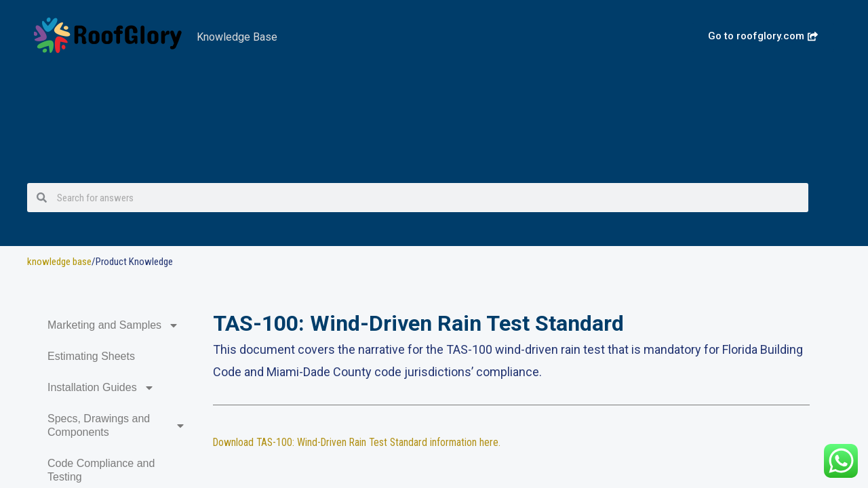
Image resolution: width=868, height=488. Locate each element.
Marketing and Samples (113, 325)
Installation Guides (101, 388)
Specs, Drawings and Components (117, 425)
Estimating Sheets (91, 356)
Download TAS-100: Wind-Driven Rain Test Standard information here (359, 442)
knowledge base (59, 262)
